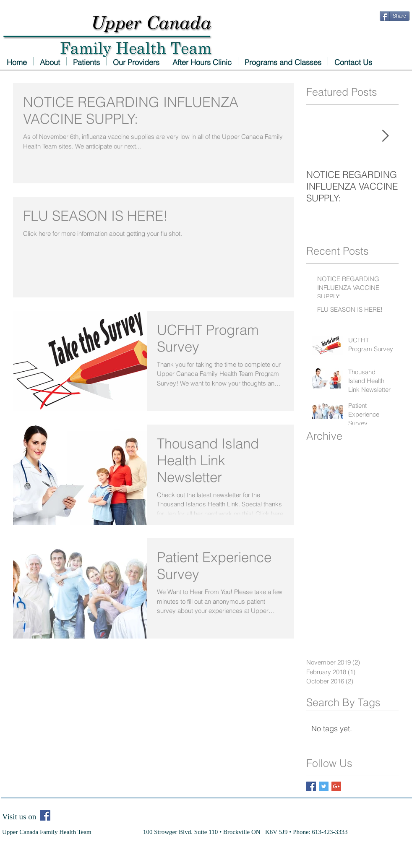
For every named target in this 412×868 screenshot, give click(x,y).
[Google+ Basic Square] (336, 786)
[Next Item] (385, 136)
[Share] (395, 16)
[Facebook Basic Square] (311, 786)
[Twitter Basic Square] (324, 786)
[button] (136, 61)
